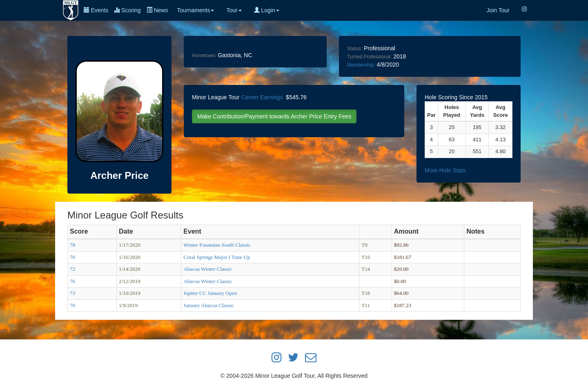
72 (72, 269)
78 (72, 245)
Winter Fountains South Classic (217, 245)
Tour (234, 10)
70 (72, 257)
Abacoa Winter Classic (208, 269)
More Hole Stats (445, 170)
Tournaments (195, 10)
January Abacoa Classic (208, 305)
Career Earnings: (263, 97)
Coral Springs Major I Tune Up (217, 257)
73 (72, 293)
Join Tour (498, 10)
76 (72, 281)
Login (267, 10)
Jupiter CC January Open (210, 293)
